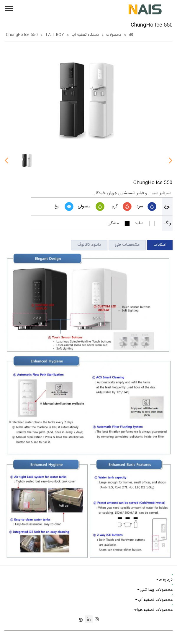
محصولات (114, 35)
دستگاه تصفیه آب (85, 35)
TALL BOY (55, 35)
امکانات (160, 245)
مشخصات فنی (127, 245)
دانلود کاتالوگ (89, 245)
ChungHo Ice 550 (22, 35)
